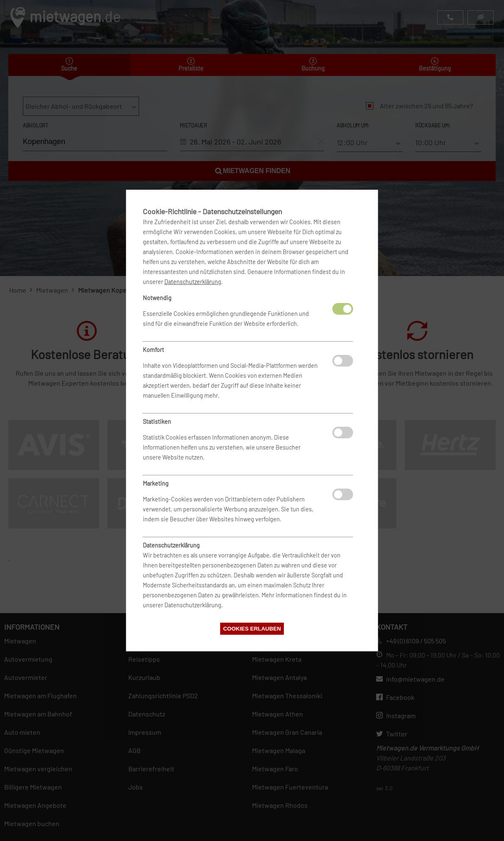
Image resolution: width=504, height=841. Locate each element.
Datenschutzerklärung (193, 282)
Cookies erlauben (252, 629)
